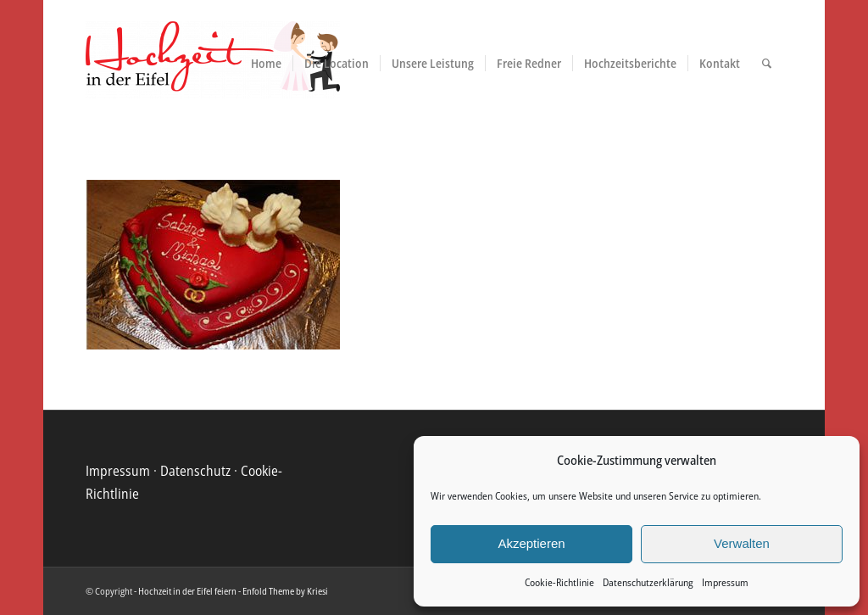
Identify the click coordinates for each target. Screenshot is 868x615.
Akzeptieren (531, 543)
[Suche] (767, 64)
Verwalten (742, 543)
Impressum (725, 582)
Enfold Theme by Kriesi (285, 591)
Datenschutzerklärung (648, 582)
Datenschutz (195, 471)
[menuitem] (266, 64)
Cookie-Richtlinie (559, 582)
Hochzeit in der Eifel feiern (187, 591)
